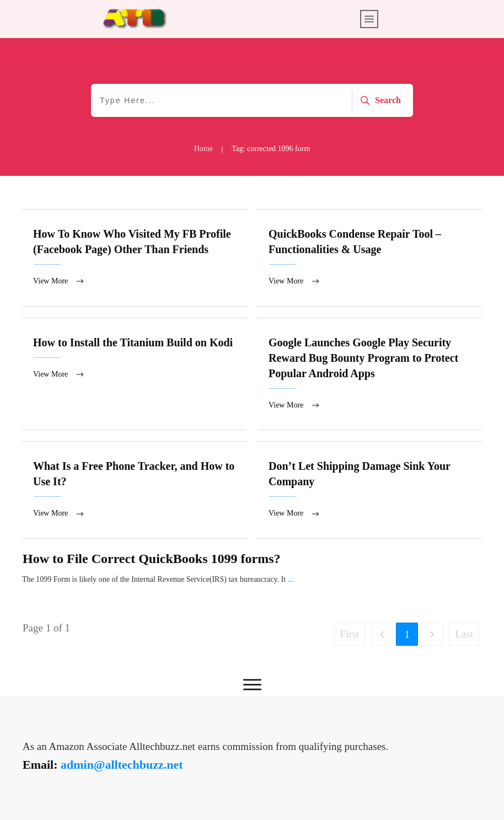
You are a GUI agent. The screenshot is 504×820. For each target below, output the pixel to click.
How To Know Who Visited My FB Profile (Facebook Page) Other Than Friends (134, 258)
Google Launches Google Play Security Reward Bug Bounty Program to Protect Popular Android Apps (370, 375)
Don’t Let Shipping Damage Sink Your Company (370, 491)
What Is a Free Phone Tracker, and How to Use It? (134, 491)
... (291, 581)
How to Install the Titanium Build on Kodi (134, 375)
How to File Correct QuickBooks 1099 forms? (152, 560)
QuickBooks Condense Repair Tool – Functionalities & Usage (370, 258)
